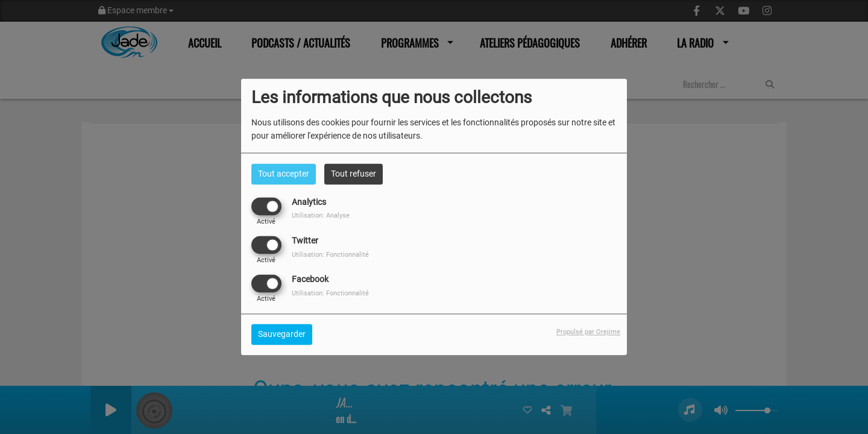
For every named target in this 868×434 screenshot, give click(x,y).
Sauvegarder (282, 335)
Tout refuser (354, 174)
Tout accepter (284, 174)
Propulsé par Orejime (588, 332)
